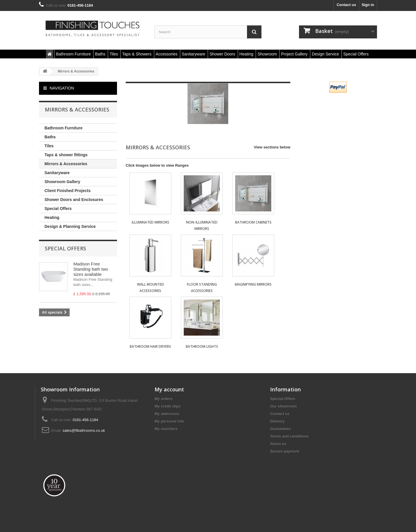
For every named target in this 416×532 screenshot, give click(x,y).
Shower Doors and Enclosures (74, 200)
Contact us (346, 5)
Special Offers (58, 209)
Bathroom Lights (202, 346)
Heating (52, 217)
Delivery (277, 421)
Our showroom (283, 406)
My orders (164, 399)
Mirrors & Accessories (66, 164)
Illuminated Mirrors (151, 222)
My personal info (169, 421)
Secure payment (285, 451)
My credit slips (168, 406)
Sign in (368, 5)
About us (278, 444)
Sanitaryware (57, 173)
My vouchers (166, 429)
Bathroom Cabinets (253, 222)
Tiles (49, 146)
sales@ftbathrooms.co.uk (84, 430)
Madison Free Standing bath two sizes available (91, 269)
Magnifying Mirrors (253, 284)
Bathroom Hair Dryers (150, 346)
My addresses (167, 414)
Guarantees (281, 429)
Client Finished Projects (67, 191)
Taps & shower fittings (66, 155)
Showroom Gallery (62, 182)
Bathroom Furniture (63, 128)
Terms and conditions (289, 436)
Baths (50, 137)
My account (169, 389)
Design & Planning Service (70, 226)
